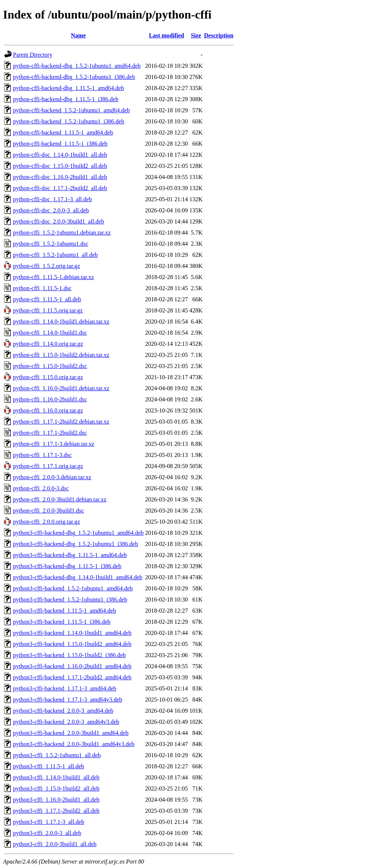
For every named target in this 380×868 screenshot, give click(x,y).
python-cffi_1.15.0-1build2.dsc (50, 366)
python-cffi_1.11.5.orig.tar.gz (48, 310)
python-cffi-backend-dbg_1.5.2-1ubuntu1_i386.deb (74, 77)
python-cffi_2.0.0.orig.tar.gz (47, 522)
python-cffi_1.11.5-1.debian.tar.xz (53, 277)
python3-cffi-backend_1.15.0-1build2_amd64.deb (72, 644)
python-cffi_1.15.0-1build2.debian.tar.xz (61, 355)
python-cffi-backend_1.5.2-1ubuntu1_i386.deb (69, 121)
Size (196, 35)
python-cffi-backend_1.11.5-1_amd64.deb (63, 132)
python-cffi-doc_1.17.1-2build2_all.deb (60, 188)
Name (78, 35)
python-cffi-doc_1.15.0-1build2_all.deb (60, 166)
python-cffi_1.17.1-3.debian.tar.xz (54, 444)
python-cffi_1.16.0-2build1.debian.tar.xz (61, 388)
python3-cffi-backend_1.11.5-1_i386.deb (62, 622)
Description (219, 35)
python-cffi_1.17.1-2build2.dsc (50, 433)
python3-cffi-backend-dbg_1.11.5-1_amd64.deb (70, 555)
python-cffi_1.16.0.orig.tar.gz (48, 410)
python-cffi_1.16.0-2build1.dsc (50, 399)
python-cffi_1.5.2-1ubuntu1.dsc (51, 244)
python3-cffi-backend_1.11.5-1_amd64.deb (65, 611)
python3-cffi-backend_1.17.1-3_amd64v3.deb (68, 700)
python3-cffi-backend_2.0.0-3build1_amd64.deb (71, 733)
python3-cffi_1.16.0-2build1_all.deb (56, 800)
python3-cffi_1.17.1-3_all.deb (49, 822)
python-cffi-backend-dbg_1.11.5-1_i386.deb (66, 99)
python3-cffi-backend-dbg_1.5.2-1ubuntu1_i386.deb (76, 544)
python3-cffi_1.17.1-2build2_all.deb (56, 811)
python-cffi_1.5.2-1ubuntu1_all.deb (55, 255)
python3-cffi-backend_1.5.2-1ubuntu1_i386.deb (70, 599)
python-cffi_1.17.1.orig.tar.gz (48, 466)
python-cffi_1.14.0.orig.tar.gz (48, 344)
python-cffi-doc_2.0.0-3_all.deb (51, 210)
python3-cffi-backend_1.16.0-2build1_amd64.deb (72, 666)
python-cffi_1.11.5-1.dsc (42, 288)
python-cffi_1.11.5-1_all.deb (47, 299)
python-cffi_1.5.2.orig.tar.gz (47, 266)
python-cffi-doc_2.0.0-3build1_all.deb (58, 221)
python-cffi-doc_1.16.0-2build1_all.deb (60, 177)
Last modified (166, 35)
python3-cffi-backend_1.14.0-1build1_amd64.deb (72, 633)
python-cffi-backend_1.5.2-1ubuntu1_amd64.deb (71, 110)
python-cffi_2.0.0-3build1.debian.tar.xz (60, 499)
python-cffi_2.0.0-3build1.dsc (48, 511)
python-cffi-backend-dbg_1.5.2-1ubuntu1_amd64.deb (77, 66)
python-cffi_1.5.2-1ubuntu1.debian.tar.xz (62, 233)
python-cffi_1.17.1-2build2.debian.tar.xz (61, 422)
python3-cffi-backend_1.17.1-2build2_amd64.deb (72, 677)
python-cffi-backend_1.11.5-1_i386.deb (60, 144)
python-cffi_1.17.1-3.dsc (42, 455)
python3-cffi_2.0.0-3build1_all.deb (55, 844)
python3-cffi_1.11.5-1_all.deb (49, 766)
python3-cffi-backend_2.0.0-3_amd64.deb (63, 711)
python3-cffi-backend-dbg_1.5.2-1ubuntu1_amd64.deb (78, 533)
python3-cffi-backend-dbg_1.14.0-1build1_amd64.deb (78, 577)
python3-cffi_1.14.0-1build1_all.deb (56, 777)
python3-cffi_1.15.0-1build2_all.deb (56, 789)
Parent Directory (33, 55)
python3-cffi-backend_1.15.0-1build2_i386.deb (69, 655)
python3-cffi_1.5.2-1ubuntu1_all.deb (57, 755)
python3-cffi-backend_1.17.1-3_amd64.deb (65, 688)
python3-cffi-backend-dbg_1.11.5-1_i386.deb (67, 566)
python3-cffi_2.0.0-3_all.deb (47, 833)
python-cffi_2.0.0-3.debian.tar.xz (52, 477)
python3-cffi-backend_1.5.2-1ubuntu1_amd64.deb (73, 588)
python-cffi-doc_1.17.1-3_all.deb (53, 199)
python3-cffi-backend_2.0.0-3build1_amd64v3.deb (74, 744)
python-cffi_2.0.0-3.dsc (41, 488)
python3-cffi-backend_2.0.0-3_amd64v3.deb (66, 722)
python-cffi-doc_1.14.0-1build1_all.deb (60, 155)
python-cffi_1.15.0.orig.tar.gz (48, 377)
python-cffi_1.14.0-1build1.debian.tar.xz (61, 322)
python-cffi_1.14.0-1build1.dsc (50, 333)
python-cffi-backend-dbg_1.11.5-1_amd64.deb (68, 88)
